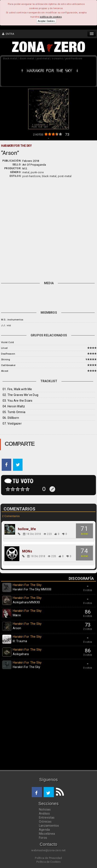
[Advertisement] (48, 229)
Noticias (45, 809)
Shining (6, 359)
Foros (43, 838)
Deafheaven (8, 354)
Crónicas (45, 822)
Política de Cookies (48, 862)
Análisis (44, 813)
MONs (27, 551)
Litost (4, 348)
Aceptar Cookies (46, 21)
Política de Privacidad (48, 858)
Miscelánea (47, 834)
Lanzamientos (49, 826)
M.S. (25, 168)
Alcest (5, 371)
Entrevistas (47, 818)
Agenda (44, 830)
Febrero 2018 (31, 161)
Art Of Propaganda (34, 165)
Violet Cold (7, 342)
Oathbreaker (8, 365)
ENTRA (8, 34)
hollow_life (27, 529)
